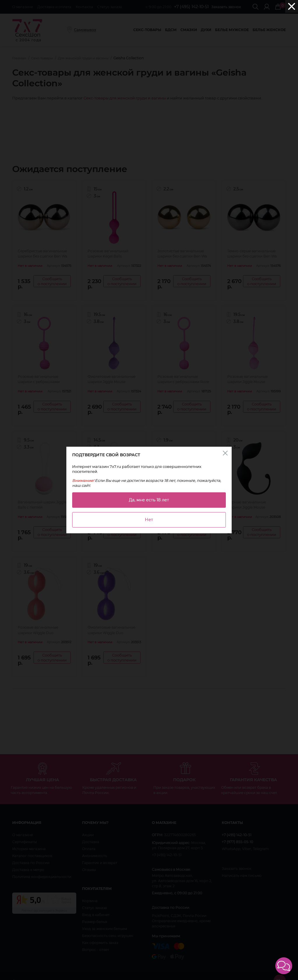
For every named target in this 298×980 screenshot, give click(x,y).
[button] (284, 966)
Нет (149, 520)
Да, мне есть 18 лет (149, 500)
